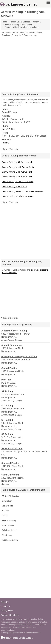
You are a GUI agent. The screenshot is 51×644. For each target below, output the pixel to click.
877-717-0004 (9, 129)
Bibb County (7, 535)
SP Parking (7, 391)
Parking (5, 143)
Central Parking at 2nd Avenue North (17, 196)
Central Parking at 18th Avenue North (18, 182)
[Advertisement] (26, 63)
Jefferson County (9, 520)
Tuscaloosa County (10, 540)
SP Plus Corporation (12, 448)
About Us (5, 602)
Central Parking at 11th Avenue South (18, 167)
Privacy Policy (7, 611)
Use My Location (11, 496)
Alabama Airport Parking (14, 331)
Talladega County (9, 530)
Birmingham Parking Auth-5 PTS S (19, 357)
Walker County (8, 525)
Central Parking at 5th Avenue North (17, 177)
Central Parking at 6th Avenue (15, 187)
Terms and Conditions (10, 615)
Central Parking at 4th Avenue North (17, 162)
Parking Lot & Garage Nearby (24, 35)
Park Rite (6, 380)
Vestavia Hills (7, 506)
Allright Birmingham (12, 345)
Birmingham (7, 501)
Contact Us (5, 606)
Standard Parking (10, 463)
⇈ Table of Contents (9, 149)
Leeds (4, 516)
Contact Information (27, 32)
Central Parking (9, 368)
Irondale (5, 511)
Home (4, 22)
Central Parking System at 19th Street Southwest (23, 191)
